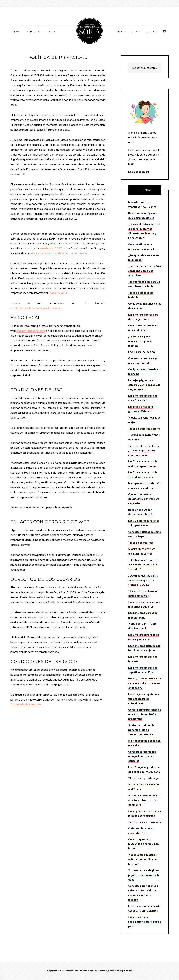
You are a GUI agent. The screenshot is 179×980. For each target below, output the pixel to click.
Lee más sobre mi (139, 172)
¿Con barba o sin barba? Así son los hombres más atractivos (145, 271)
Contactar (93, 971)
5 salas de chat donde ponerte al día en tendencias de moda (141, 730)
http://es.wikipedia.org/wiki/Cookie (38, 308)
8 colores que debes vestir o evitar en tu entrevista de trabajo (144, 800)
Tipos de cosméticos (141, 543)
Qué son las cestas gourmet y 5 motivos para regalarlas (144, 499)
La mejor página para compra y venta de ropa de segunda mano (144, 385)
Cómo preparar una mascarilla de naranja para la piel (144, 844)
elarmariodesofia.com (31, 331)
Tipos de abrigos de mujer (144, 778)
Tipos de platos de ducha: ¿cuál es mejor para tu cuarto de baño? (144, 451)
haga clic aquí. (59, 293)
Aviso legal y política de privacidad (116, 971)
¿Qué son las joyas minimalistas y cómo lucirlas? (140, 341)
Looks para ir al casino (142, 352)
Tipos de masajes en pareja (145, 822)
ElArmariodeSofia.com (76, 971)
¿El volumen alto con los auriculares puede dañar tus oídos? (143, 565)
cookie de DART (51, 249)
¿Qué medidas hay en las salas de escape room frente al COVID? (143, 580)
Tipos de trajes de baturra (144, 429)
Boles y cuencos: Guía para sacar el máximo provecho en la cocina (145, 684)
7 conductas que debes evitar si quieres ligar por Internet (143, 860)
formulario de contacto (26, 705)
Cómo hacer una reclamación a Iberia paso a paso (145, 922)
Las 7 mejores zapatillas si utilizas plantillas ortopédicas (144, 699)
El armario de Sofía (89, 31)
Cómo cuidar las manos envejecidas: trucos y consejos (142, 757)
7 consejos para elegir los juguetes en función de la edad (144, 875)
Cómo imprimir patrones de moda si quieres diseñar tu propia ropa (145, 715)
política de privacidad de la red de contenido (58, 253)
